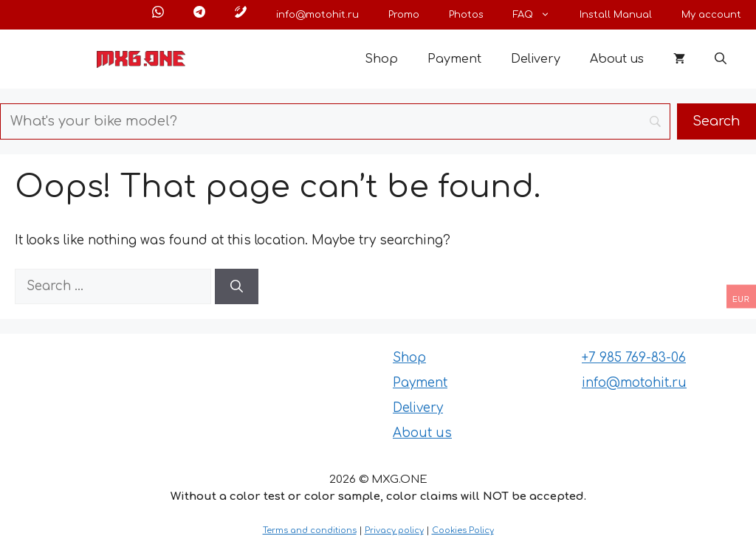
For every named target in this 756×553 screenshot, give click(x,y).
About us (617, 59)
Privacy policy (394, 530)
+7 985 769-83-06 (634, 358)
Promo (404, 15)
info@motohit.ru (317, 15)
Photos (466, 15)
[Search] (237, 286)
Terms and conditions (310, 530)
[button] (721, 59)
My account (711, 15)
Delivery (536, 59)
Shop (381, 59)
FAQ (539, 15)
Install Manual (616, 15)
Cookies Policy (463, 530)
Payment (454, 59)
